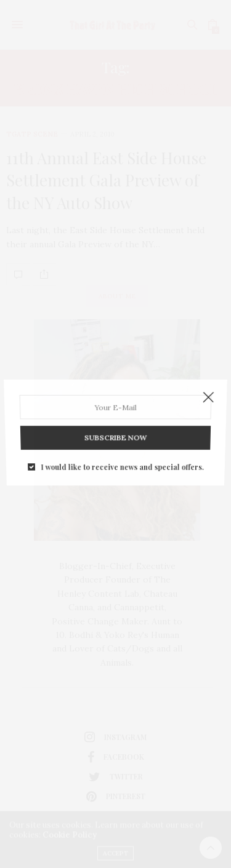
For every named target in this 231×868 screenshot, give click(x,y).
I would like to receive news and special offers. (122, 459)
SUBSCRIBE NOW (115, 433)
